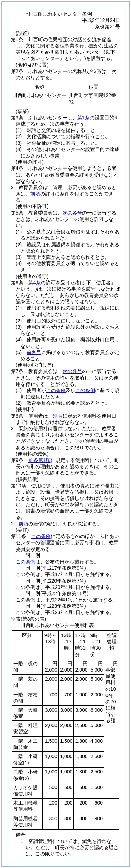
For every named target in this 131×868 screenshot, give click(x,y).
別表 (58, 416)
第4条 (35, 283)
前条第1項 (39, 460)
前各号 (34, 352)
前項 (35, 194)
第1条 (83, 118)
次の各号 (72, 213)
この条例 (56, 390)
